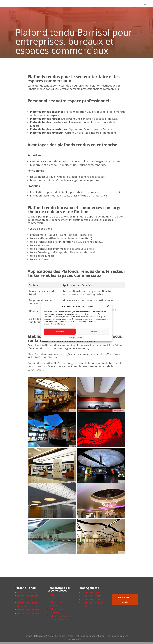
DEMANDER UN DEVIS (125, 600)
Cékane (80, 639)
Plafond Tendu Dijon (91, 599)
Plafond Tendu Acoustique (29, 592)
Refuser (93, 332)
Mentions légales (64, 636)
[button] (108, 306)
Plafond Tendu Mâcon (91, 596)
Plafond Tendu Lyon (91, 592)
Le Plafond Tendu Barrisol (29, 613)
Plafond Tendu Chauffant (28, 610)
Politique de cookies (77, 338)
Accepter (60, 332)
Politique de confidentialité (90, 636)
